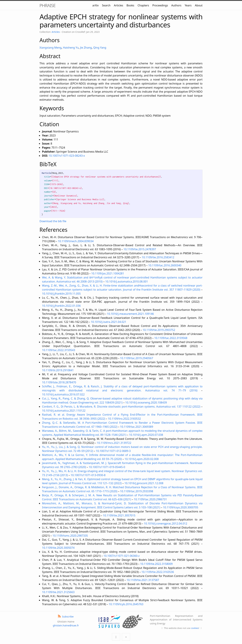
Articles (118, 5)
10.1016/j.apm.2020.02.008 (142, 459)
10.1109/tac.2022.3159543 (59, 350)
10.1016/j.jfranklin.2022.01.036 (61, 306)
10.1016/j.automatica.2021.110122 (64, 411)
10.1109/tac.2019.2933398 (137, 491)
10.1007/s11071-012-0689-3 (113, 451)
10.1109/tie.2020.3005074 (58, 548)
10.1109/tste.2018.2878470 (59, 382)
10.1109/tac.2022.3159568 (171, 338)
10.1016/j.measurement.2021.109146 (130, 314)
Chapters (143, 5)
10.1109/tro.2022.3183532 (124, 419)
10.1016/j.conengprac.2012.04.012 (166, 524)
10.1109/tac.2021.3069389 (137, 427)
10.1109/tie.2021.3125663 (58, 592)
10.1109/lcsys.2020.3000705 (181, 507)
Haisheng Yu (71, 48)
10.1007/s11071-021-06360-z (122, 556)
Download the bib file (53, 221)
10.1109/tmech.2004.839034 (76, 241)
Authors (176, 5)
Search (106, 5)
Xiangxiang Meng (51, 48)
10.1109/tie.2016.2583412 (158, 257)
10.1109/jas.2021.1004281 (108, 273)
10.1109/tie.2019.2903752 (159, 330)
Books (130, 5)
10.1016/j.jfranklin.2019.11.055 (61, 294)
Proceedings (160, 5)
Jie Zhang (86, 48)
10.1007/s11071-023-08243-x (67, 156)
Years (188, 5)
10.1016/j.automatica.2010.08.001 (127, 281)
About (199, 5)
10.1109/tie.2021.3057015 (119, 515)
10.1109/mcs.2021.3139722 (114, 443)
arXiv (96, 5)
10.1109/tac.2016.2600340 (165, 265)
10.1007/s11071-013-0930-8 (88, 475)
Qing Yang (100, 48)
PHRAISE (47, 5)
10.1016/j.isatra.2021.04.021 (108, 322)
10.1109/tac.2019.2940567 (137, 358)
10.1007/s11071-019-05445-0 (107, 467)
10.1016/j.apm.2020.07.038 (146, 435)
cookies (195, 628)
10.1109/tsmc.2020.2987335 (70, 536)
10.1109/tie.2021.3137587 (143, 580)
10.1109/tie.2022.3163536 (158, 572)
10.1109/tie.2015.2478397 (140, 249)
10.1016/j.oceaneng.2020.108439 (146, 402)
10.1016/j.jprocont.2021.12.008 (144, 483)
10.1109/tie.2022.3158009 (156, 564)
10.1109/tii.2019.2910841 (58, 370)
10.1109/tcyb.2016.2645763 (126, 604)
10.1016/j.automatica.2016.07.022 (63, 394)
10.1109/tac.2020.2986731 (150, 499)
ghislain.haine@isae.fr (66, 625)
